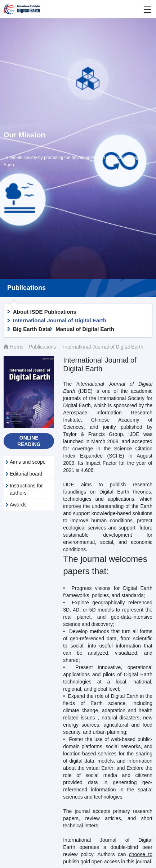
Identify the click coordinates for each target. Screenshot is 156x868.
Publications (43, 347)
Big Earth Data (32, 329)
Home (17, 347)
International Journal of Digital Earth (60, 320)
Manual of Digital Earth (85, 329)
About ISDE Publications (45, 312)
